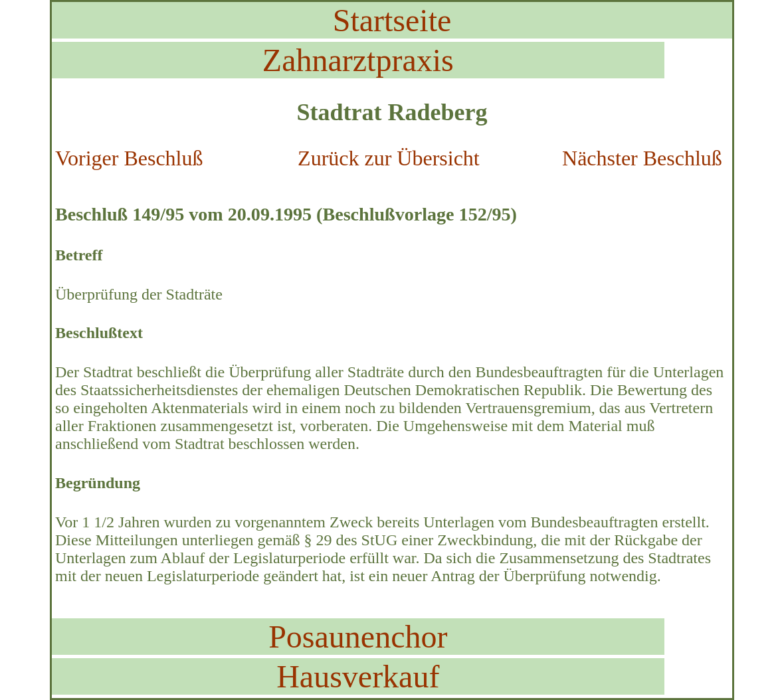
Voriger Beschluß (129, 158)
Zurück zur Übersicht (389, 158)
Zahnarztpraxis (358, 60)
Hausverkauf (358, 676)
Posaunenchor (358, 637)
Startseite (392, 20)
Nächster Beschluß (642, 158)
